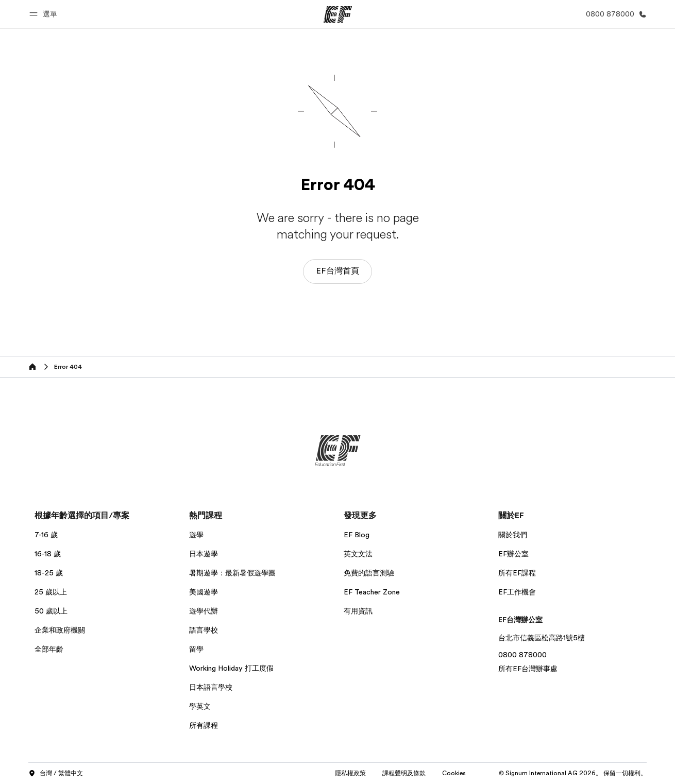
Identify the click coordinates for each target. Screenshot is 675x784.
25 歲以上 (51, 592)
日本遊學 (204, 554)
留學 (196, 649)
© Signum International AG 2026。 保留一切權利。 (573, 773)
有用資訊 (358, 611)
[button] (45, 14)
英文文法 (358, 554)
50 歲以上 (51, 611)
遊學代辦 (204, 611)
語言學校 (204, 630)
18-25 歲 (49, 573)
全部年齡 (49, 649)
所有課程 (204, 725)
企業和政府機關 (60, 630)
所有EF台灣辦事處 (528, 669)
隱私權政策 (350, 773)
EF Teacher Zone (372, 592)
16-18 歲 (48, 554)
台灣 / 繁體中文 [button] (56, 774)
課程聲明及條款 (404, 773)
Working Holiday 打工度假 (231, 668)
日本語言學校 (211, 687)
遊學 (196, 535)
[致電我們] (614, 14)
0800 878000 (522, 655)
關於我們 (513, 535)
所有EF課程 (517, 573)
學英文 (200, 706)
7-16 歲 (46, 535)
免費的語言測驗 (369, 573)
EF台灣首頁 (337, 271)
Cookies (454, 773)
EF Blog (357, 535)
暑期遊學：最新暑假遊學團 (232, 573)
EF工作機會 (517, 592)
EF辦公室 (513, 554)
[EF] (338, 14)
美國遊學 (204, 592)
